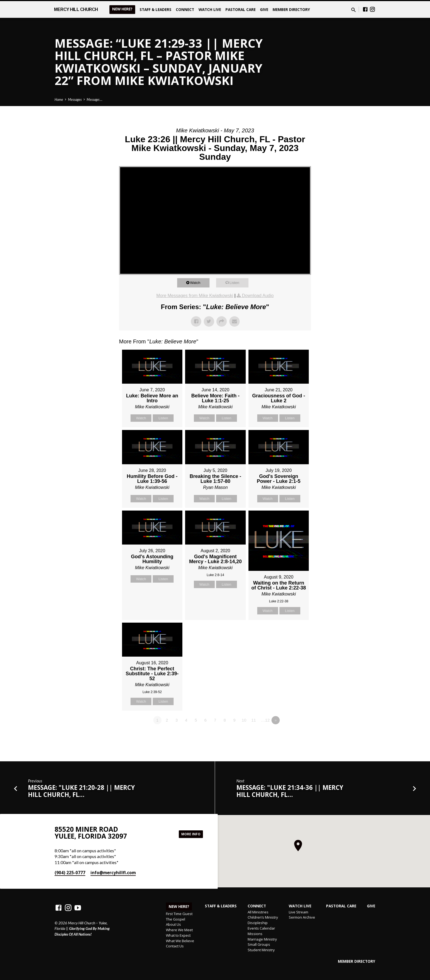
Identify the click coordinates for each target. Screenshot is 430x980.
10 (244, 720)
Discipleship (258, 923)
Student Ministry (261, 950)
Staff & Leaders (155, 9)
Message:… (94, 100)
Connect (185, 9)
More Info (189, 834)
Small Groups (259, 944)
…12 (265, 720)
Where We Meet (179, 930)
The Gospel (176, 919)
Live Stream (299, 912)
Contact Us (175, 946)
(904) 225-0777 (70, 873)
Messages (75, 100)
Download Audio (258, 296)
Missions (255, 934)
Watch (198, 283)
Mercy (76, 9)
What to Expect (178, 935)
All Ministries (258, 912)
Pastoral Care (241, 9)
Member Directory (291, 9)
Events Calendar (261, 928)
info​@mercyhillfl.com (113, 873)
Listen (237, 283)
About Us (173, 924)
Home (59, 100)
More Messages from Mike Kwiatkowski (195, 296)
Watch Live (210, 9)
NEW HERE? (122, 9)
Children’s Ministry (263, 917)
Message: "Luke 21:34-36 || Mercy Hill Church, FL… (290, 791)
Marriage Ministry (262, 939)
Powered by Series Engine (291, 735)
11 (254, 720)
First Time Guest (179, 914)
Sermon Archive (302, 917)
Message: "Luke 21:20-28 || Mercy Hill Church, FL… (81, 791)
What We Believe (180, 941)
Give (264, 9)
